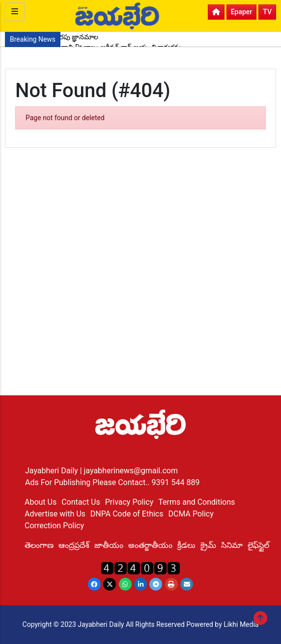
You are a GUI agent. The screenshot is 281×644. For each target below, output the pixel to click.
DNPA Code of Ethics (127, 514)
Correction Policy (54, 526)
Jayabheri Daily (53, 471)
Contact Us (81, 502)
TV (267, 12)
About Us (41, 502)
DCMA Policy (191, 514)
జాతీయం (109, 545)
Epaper (242, 12)
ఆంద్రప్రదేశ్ (74, 545)
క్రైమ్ (208, 545)
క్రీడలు (186, 545)
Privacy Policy (129, 502)
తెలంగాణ (39, 545)
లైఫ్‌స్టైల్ (258, 545)
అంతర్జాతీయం (150, 545)
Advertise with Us (55, 514)
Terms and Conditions (197, 502)
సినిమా (232, 545)
